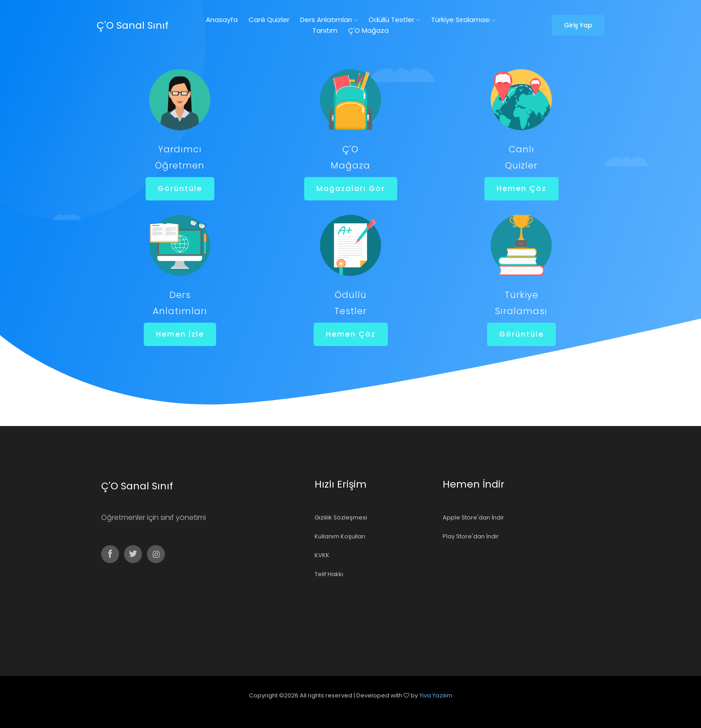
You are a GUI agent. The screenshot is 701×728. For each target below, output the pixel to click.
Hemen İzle (180, 334)
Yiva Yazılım (436, 695)
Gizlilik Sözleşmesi (341, 517)
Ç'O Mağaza (368, 30)
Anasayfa (222, 20)
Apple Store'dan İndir (473, 517)
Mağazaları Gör (350, 189)
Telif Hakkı (329, 574)
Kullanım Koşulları (340, 536)
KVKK (322, 555)
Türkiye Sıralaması (463, 20)
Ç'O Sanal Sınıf (133, 25)
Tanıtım (325, 30)
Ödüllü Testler (394, 20)
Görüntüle (180, 189)
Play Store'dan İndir (471, 536)
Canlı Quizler (269, 20)
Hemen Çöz (521, 189)
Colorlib (360, 708)
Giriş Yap (578, 25)
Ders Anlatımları (329, 20)
